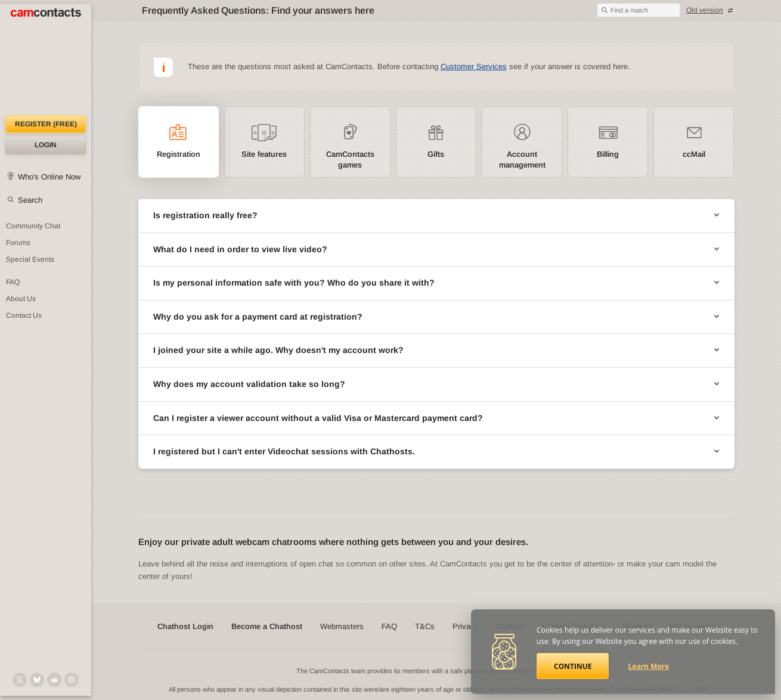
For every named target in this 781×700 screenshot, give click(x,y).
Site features (264, 154)
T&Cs (425, 626)
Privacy (466, 626)
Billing (608, 154)
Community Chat (33, 226)
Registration (179, 154)
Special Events (30, 259)
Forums (18, 243)
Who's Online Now (49, 177)
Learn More (649, 666)
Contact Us (24, 315)
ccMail (694, 154)
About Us (21, 299)
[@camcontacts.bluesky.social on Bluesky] (37, 680)
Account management (522, 159)
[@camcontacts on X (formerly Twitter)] (20, 680)
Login (46, 145)
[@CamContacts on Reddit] (54, 680)
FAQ (13, 282)
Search (30, 200)
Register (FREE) (46, 124)
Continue (573, 666)
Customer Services (474, 66)
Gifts (436, 154)
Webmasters (342, 626)
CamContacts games (350, 159)
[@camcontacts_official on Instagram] (72, 680)
